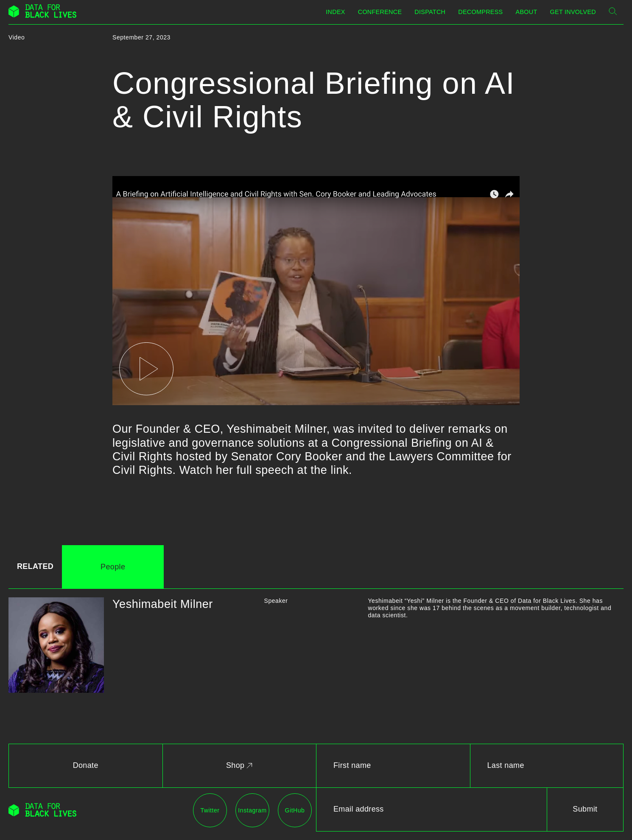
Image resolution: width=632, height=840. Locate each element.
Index (335, 12)
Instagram (252, 810)
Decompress (480, 12)
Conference (380, 12)
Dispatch (430, 12)
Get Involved (573, 12)
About (527, 12)
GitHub (295, 810)
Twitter (210, 810)
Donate (86, 765)
